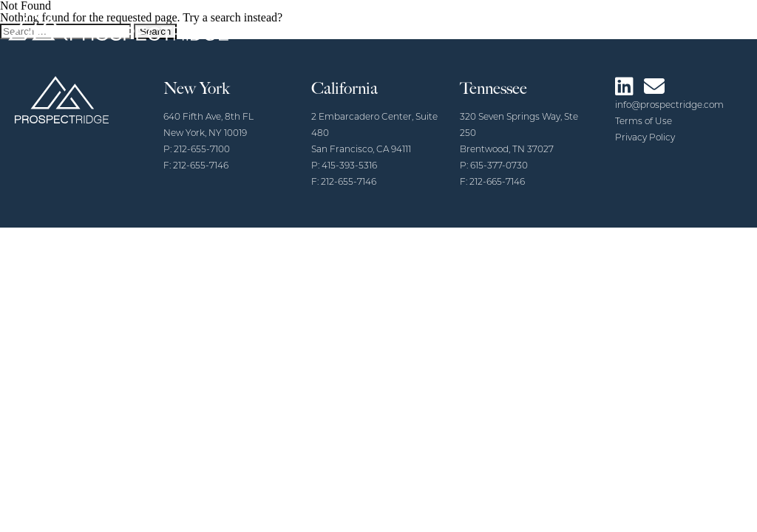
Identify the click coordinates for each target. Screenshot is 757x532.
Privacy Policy (645, 138)
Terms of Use (644, 122)
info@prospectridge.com (669, 106)
